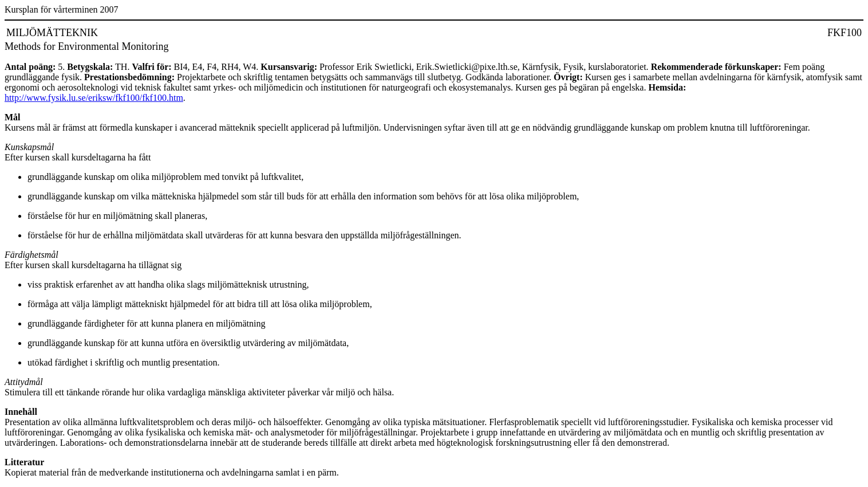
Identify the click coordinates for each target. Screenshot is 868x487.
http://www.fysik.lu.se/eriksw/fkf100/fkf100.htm (94, 98)
